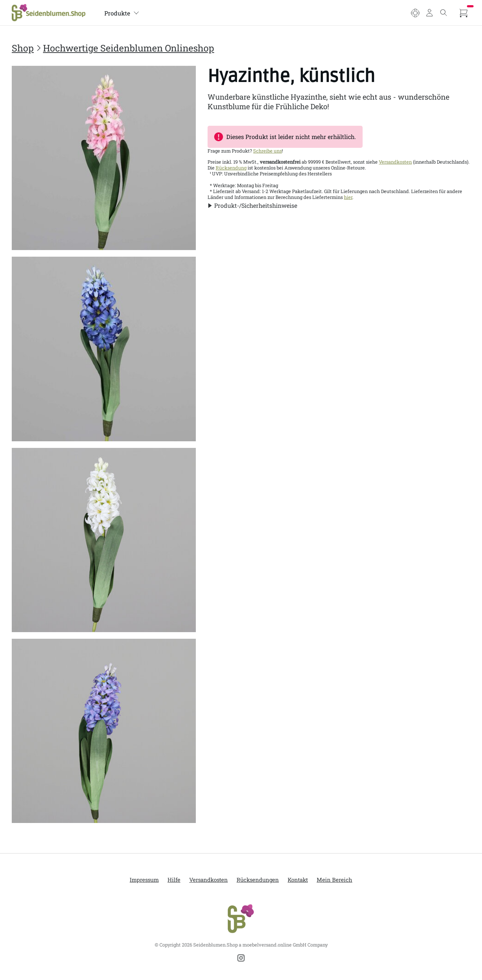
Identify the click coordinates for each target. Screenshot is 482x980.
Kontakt (298, 880)
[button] (252, 205)
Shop (23, 48)
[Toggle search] (444, 13)
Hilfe (174, 880)
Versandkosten (395, 162)
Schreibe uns (267, 151)
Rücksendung (231, 168)
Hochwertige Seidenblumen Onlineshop (129, 48)
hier (348, 197)
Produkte (122, 13)
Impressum (144, 880)
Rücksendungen (258, 880)
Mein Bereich (334, 880)
